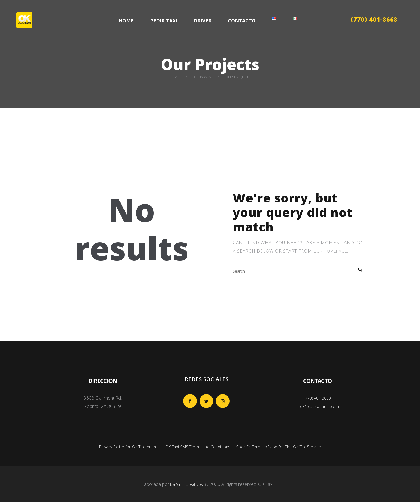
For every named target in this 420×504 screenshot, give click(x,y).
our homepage (333, 251)
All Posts (203, 77)
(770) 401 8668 (317, 400)
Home (174, 77)
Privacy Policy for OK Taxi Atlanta (125, 448)
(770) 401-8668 (374, 20)
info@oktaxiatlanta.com (317, 408)
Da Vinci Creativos (187, 486)
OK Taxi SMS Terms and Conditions (197, 448)
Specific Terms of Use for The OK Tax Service (282, 448)
